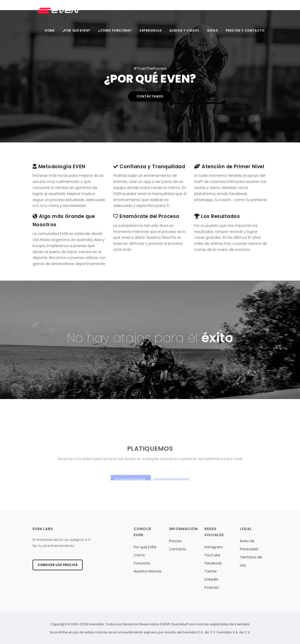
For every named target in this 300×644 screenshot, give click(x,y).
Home (50, 30)
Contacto (178, 549)
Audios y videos (184, 30)
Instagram (214, 547)
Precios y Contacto (245, 30)
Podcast (212, 587)
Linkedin (211, 579)
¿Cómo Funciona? (115, 30)
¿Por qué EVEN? (76, 30)
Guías (213, 30)
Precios (175, 541)
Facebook (213, 563)
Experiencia (151, 30)
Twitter (211, 571)
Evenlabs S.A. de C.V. (234, 632)
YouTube (212, 555)
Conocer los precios (58, 565)
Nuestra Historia (147, 571)
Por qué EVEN (145, 547)
